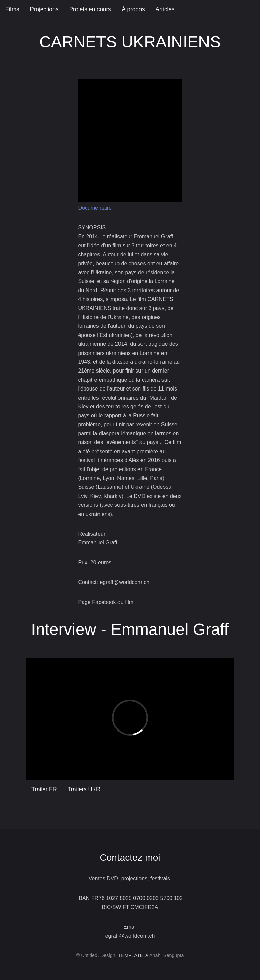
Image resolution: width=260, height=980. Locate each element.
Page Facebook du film (106, 602)
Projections (44, 9)
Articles (165, 9)
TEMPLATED (133, 955)
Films (12, 9)
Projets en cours (90, 9)
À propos (133, 9)
